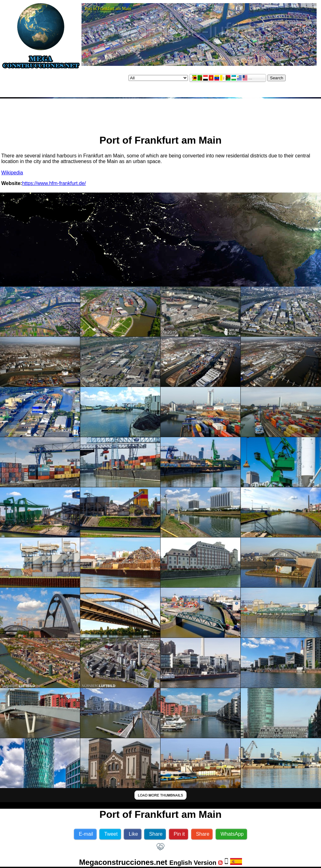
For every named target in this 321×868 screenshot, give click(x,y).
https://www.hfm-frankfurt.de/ (54, 183)
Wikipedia (12, 173)
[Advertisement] (160, 114)
